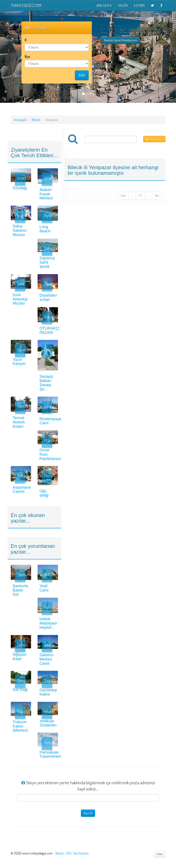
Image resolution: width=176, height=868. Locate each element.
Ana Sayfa (104, 5)
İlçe (27, 57)
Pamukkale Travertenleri (50, 754)
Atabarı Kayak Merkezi (46, 194)
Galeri (123, 5)
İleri (157, 196)
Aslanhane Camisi (22, 490)
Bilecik (36, 120)
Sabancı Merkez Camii (47, 659)
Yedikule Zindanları (48, 723)
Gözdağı (20, 188)
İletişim (139, 5)
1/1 (140, 196)
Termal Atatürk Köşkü (19, 422)
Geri (123, 196)
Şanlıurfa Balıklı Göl (20, 590)
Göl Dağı (20, 690)
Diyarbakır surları (48, 297)
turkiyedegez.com (26, 5)
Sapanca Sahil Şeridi (47, 262)
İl (26, 40)
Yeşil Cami (44, 588)
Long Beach (45, 229)
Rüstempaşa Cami (50, 421)
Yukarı (160, 854)
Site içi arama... (154, 139)
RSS (69, 853)
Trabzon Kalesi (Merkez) (20, 726)
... (132, 196)
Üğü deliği (44, 493)
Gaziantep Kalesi (48, 692)
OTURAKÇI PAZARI (49, 330)
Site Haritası (81, 853)
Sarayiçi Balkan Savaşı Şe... (46, 383)
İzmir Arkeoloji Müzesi (20, 299)
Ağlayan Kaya (20, 657)
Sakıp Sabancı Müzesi (20, 230)
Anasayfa (20, 120)
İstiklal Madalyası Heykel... (48, 623)
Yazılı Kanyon (19, 362)
